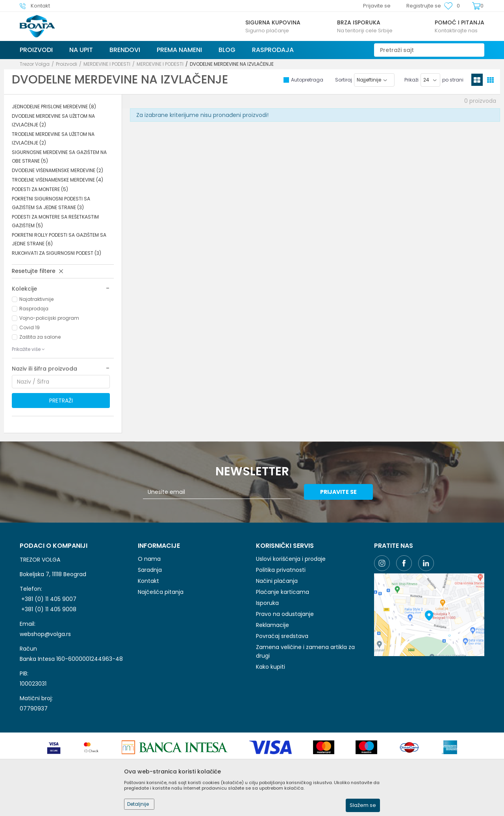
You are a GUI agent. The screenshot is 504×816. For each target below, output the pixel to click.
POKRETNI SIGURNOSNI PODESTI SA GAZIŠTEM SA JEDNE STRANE (51, 203)
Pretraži (61, 401)
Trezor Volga (35, 64)
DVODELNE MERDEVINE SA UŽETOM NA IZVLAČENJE (53, 120)
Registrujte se (424, 6)
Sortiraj (344, 80)
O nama (149, 559)
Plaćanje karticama (283, 592)
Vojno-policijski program (49, 318)
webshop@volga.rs (45, 634)
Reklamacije (272, 625)
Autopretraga (307, 80)
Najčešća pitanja (161, 592)
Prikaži (411, 80)
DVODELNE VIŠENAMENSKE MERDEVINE (57, 170)
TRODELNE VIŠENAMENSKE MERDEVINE (57, 180)
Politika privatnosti (281, 570)
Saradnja (150, 570)
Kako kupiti (271, 667)
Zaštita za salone (40, 337)
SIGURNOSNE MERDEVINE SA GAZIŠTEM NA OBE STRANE (59, 157)
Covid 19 (30, 327)
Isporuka (267, 603)
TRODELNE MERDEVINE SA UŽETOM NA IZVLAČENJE (53, 138)
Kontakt (148, 581)
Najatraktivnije (36, 299)
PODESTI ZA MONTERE (40, 189)
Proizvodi (67, 64)
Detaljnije (138, 804)
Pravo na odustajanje (285, 614)
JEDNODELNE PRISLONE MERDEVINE (54, 107)
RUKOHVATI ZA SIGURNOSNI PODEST (57, 253)
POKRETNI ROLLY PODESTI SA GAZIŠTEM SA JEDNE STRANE (59, 239)
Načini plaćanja (277, 581)
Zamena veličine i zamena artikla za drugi (305, 651)
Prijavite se (338, 492)
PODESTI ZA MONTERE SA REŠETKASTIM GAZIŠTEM (55, 221)
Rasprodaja (34, 309)
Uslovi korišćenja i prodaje (291, 559)
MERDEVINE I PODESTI (107, 64)
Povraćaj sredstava (282, 636)
